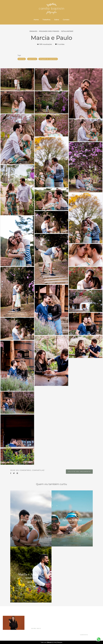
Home (36, 20)
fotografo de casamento (48, 59)
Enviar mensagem (86, 620)
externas (22, 59)
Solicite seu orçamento (79, 472)
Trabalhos (47, 20)
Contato (66, 20)
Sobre (57, 20)
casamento (32, 59)
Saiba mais (36, 628)
